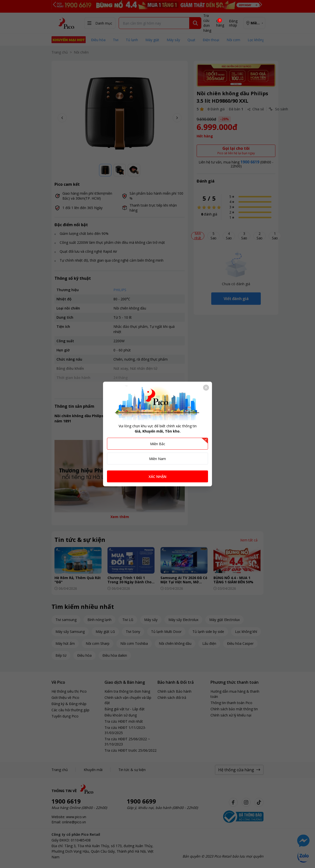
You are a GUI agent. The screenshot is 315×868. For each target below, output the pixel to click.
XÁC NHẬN (157, 477)
